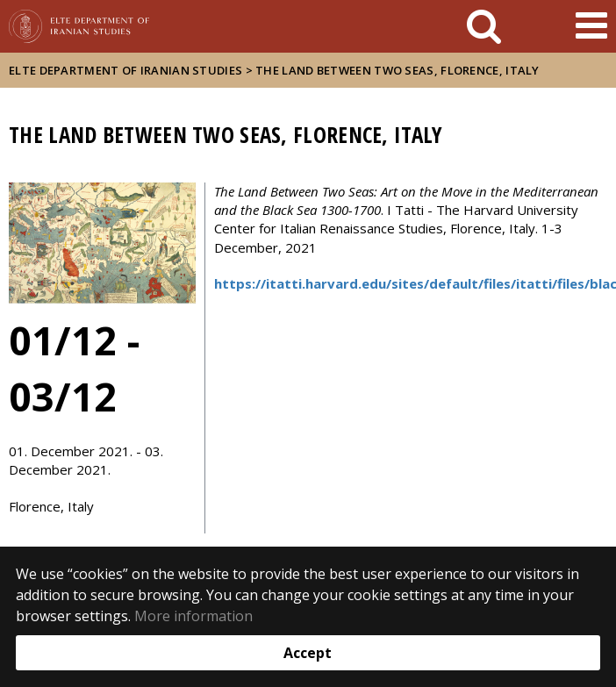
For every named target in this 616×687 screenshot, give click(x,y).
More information (193, 616)
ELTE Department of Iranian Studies (125, 70)
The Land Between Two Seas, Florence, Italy (398, 70)
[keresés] (484, 26)
